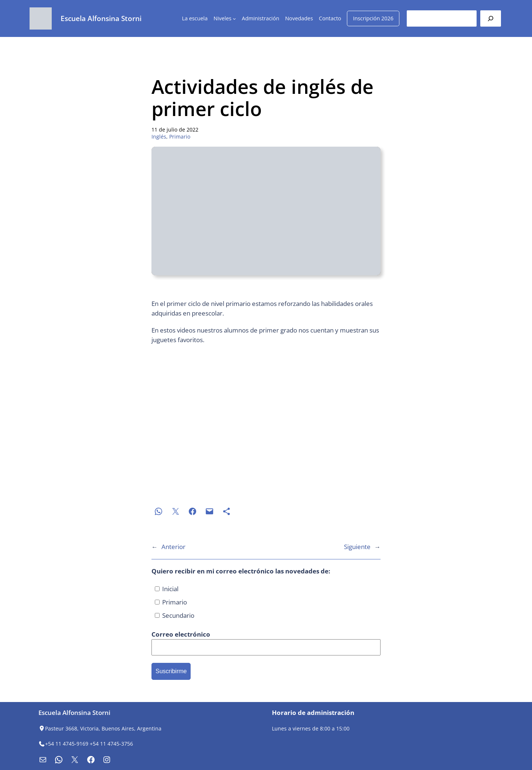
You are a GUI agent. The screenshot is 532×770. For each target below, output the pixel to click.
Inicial (167, 589)
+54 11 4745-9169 (67, 744)
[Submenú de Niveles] (234, 19)
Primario (180, 137)
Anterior (173, 547)
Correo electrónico (181, 634)
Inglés (159, 137)
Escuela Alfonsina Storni (101, 18)
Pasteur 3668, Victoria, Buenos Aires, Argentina (103, 728)
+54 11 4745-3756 (111, 744)
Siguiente (357, 547)
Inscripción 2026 (373, 18)
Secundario (175, 615)
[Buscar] (491, 18)
